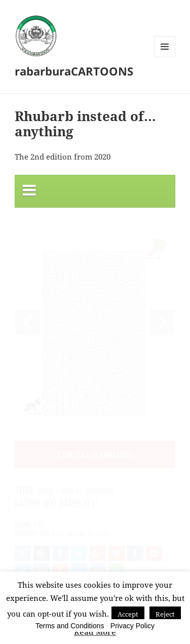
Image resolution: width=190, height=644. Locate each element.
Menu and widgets (165, 57)
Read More (95, 632)
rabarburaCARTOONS (74, 71)
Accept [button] (128, 614)
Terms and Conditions (70, 626)
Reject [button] (165, 614)
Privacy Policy (132, 626)
